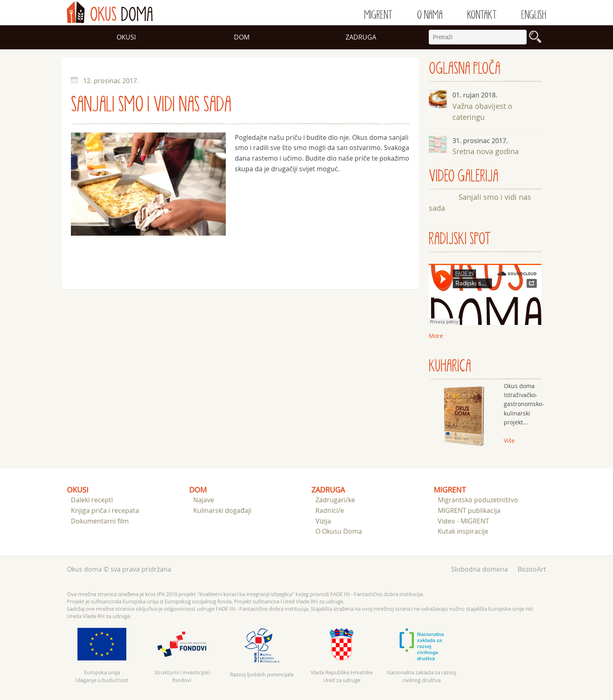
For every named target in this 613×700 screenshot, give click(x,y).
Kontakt (482, 15)
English (534, 15)
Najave (204, 500)
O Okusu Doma (339, 531)
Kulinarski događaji (222, 510)
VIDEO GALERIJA (464, 176)
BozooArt (532, 569)
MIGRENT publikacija (469, 510)
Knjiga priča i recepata (105, 510)
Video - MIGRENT (463, 521)
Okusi (126, 37)
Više (509, 441)
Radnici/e (330, 510)
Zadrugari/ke (335, 500)
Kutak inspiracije (463, 531)
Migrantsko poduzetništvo (478, 500)
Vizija (323, 521)
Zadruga (361, 37)
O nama (430, 15)
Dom (242, 37)
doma (110, 12)
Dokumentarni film (100, 521)
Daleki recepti (92, 500)
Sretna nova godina (486, 151)
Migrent (378, 15)
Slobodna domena (480, 569)
